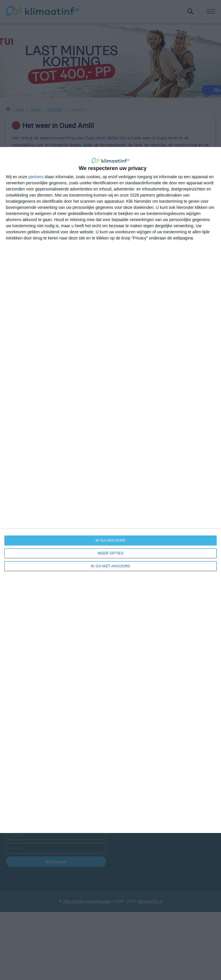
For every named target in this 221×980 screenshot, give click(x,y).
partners (36, 177)
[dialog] (110, 490)
